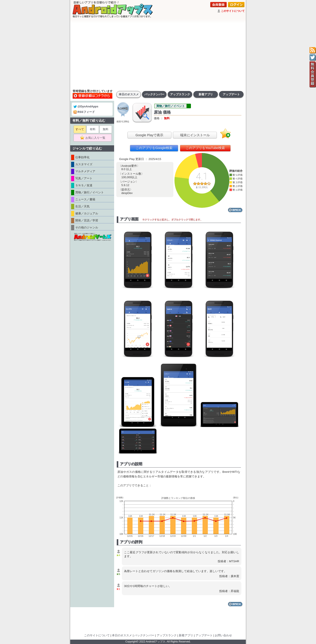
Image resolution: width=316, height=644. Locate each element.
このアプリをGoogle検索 (154, 148)
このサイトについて (233, 11)
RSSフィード (84, 112)
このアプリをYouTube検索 (205, 148)
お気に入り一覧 (94, 138)
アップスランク (180, 94)
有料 (93, 129)
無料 (106, 129)
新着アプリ (206, 94)
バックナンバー (154, 94)
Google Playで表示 (149, 135)
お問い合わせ (223, 635)
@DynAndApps (86, 106)
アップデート (231, 94)
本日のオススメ (129, 94)
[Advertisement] (158, 54)
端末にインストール (195, 135)
